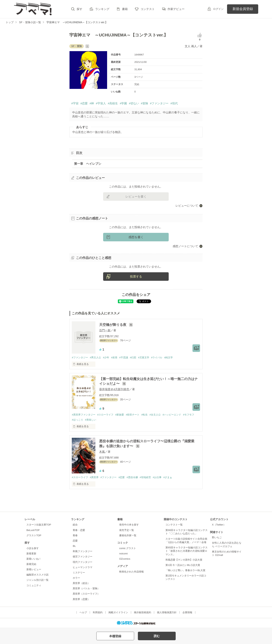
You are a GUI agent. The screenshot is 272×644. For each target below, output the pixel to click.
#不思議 (124, 357)
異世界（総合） (81, 583)
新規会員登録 (243, 9)
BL (74, 546)
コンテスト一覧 (174, 525)
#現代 (174, 103)
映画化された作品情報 (131, 572)
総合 (75, 525)
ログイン (218, 9)
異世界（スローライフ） (86, 594)
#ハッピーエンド (172, 415)
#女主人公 (155, 415)
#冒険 (144, 103)
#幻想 (133, 357)
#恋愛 (84, 103)
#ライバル (157, 357)
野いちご (217, 537)
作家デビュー (176, 9)
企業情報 (187, 612)
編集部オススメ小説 (37, 575)
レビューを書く (136, 197)
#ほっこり (77, 420)
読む (157, 636)
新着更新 (31, 554)
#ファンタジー (159, 103)
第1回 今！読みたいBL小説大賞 (183, 565)
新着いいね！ (34, 559)
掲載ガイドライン (118, 612)
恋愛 (75, 541)
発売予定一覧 (127, 530)
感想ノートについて (185, 246)
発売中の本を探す (129, 525)
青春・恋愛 (79, 530)
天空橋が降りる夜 (113, 325)
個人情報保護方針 (167, 612)
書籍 (125, 9)
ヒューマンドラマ (83, 567)
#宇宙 (75, 103)
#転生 (144, 415)
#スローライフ (105, 415)
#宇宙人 (101, 103)
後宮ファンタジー (83, 557)
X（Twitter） (219, 525)
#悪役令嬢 (132, 477)
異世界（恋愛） (81, 599)
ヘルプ (83, 612)
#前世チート (133, 415)
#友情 (114, 357)
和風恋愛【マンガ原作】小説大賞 (184, 560)
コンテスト (148, 9)
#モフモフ (189, 415)
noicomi (123, 554)
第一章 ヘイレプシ (88, 164)
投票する (136, 277)
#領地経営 (145, 477)
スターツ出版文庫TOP (39, 525)
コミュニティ (34, 585)
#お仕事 (157, 477)
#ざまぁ (168, 477)
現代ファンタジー (83, 562)
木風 (102, 452)
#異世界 (94, 477)
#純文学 (168, 357)
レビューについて (187, 206)
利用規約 (98, 612)
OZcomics (125, 559)
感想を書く (136, 237)
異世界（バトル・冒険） (86, 588)
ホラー (76, 578)
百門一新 (105, 330)
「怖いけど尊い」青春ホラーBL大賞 (185, 570)
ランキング (102, 9)
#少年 (106, 357)
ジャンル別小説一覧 (37, 580)
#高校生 (113, 103)
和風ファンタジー (83, 551)
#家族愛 (120, 415)
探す (80, 9)
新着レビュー (34, 569)
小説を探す (33, 548)
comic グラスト (128, 548)
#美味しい (91, 420)
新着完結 (31, 564)
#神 (92, 103)
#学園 (123, 103)
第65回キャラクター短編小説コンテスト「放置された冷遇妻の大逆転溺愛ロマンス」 (186, 551)
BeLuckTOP (33, 530)
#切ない (134, 103)
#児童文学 (144, 357)
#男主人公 (95, 357)
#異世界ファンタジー (83, 415)
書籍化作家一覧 (128, 535)
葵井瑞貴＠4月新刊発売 (114, 389)
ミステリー (79, 573)
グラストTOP (34, 535)
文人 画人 (191, 46)
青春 (75, 535)
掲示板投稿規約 (143, 612)
